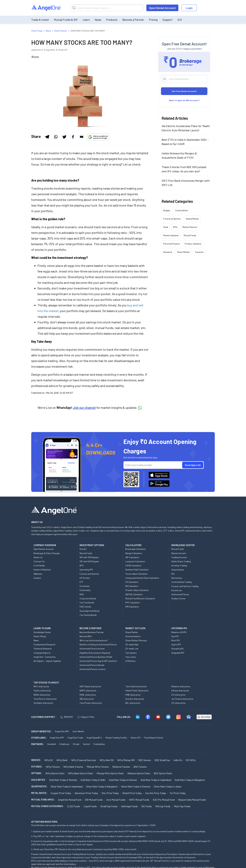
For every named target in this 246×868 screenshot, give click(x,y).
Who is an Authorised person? (94, 640)
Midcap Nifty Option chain (110, 773)
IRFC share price (41, 686)
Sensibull (51, 744)
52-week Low (132, 649)
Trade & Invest (40, 20)
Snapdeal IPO (178, 653)
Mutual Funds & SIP (66, 20)
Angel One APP (57, 738)
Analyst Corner (178, 598)
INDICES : (36, 760)
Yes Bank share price (43, 703)
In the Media (39, 565)
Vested (86, 744)
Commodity (85, 590)
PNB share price (133, 695)
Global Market (192, 219)
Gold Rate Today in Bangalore (190, 780)
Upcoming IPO (86, 570)
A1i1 (180, 20)
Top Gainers (131, 653)
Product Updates (193, 244)
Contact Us (39, 561)
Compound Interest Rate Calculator (142, 578)
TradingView (99, 744)
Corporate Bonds (88, 598)
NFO (82, 565)
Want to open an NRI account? (184, 100)
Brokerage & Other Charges (47, 553)
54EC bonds (85, 607)
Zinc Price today (110, 793)
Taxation (199, 252)
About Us (38, 557)
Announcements (133, 636)
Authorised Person (180, 594)
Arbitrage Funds (129, 806)
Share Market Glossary (136, 640)
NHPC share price (88, 690)
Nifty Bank (62, 760)
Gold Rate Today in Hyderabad (156, 780)
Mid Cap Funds (163, 806)
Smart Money (40, 636)
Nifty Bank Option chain (81, 773)
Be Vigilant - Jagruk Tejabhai (47, 661)
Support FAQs (86, 717)
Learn (86, 20)
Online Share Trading (181, 561)
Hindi (166, 227)
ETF (81, 582)
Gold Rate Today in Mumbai (63, 780)
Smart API (135, 738)
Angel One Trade (75, 738)
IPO (173, 574)
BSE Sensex (145, 760)
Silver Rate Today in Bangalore (102, 786)
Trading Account (179, 557)
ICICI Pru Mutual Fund (164, 800)
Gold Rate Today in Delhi (93, 780)
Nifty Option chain (55, 773)
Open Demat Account (162, 8)
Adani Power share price (137, 690)
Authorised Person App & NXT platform (98, 661)
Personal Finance (171, 244)
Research (168, 252)
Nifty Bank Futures (73, 767)
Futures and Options (89, 574)
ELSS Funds (74, 806)
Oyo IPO (175, 636)
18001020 (67, 717)
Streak (76, 744)
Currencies (85, 586)
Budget (167, 210)
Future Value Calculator (136, 574)
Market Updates (171, 235)
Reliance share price (181, 686)
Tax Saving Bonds (88, 615)
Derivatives (177, 578)
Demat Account (179, 553)
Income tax (177, 590)
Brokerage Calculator (136, 549)
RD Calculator (132, 586)
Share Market (183, 252)
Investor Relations (42, 570)
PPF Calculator (133, 603)
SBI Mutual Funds (94, 800)
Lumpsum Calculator (135, 561)
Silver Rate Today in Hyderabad (67, 786)
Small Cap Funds (109, 806)
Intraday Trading (179, 565)
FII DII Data (130, 661)
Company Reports (42, 653)
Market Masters (190, 227)
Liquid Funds (90, 806)
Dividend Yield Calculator (137, 570)
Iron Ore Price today (156, 793)
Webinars (38, 574)
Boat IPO (176, 640)
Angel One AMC (62, 731)
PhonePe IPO (177, 649)
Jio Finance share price (182, 699)
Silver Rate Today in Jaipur (168, 786)
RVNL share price (88, 695)
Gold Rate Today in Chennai (123, 780)
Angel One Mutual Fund (70, 800)
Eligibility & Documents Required (95, 653)
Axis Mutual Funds (116, 800)
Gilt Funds (147, 806)
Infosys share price (180, 690)
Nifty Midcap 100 (126, 760)
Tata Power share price (91, 703)
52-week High (132, 644)
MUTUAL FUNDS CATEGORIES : (48, 806)
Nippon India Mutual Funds (192, 800)
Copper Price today (61, 793)
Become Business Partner (92, 632)
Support (167, 20)
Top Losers (131, 657)
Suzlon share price (42, 690)
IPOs (175, 227)
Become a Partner (133, 20)
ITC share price (178, 695)
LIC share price (178, 703)
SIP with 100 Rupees (89, 557)
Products (112, 20)
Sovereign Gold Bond (89, 611)
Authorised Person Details (92, 665)
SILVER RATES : (39, 786)
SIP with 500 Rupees (89, 561)
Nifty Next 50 (107, 760)
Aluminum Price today (86, 793)
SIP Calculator (132, 557)
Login (189, 8)
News (98, 20)
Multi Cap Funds (182, 806)
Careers (37, 578)
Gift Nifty (191, 760)
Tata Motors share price (45, 699)
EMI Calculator (132, 607)
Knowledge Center (42, 632)
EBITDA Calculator (134, 594)
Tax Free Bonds (87, 603)
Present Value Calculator (137, 590)
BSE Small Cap (162, 760)
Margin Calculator (134, 553)
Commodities (182, 210)
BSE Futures (140, 767)
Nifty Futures (53, 767)
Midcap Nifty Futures (98, 767)
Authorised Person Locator (93, 669)
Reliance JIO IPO (179, 632)
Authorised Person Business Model (96, 657)
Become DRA (86, 636)
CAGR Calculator (133, 565)
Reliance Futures (121, 767)
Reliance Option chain (139, 773)
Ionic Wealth (78, 731)
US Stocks (85, 578)
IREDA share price (42, 695)
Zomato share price (135, 699)
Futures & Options (172, 219)
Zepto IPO (176, 644)
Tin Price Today (178, 793)
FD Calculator (132, 582)
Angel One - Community (45, 657)
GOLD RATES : (39, 780)
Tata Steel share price (136, 686)
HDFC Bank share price (90, 686)
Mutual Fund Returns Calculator (140, 598)
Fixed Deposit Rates (154, 738)
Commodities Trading (182, 582)
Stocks (83, 549)
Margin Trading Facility (116, 738)
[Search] (107, 8)
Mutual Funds (190, 235)
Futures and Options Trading (185, 586)
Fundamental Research (44, 644)
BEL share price (133, 703)
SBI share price (87, 699)
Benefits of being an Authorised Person (98, 644)
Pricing (153, 20)
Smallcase (64, 744)
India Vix (178, 760)
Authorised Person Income (92, 649)
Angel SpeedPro (94, 738)
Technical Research (43, 649)
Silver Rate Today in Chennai (136, 786)
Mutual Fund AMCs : (43, 800)
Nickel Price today (132, 793)
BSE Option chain (163, 773)
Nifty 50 (49, 760)
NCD (82, 594)
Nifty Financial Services (84, 760)
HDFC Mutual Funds (139, 800)
